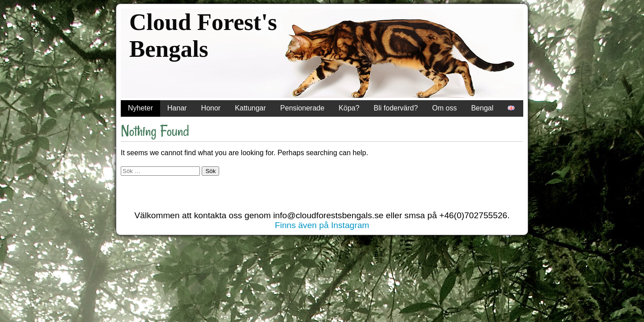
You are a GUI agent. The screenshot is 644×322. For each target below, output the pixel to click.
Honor (211, 108)
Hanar (177, 108)
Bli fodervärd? (396, 108)
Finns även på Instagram (322, 225)
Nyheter (140, 108)
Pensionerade (303, 108)
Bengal (482, 108)
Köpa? (349, 108)
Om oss (444, 108)
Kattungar (250, 108)
